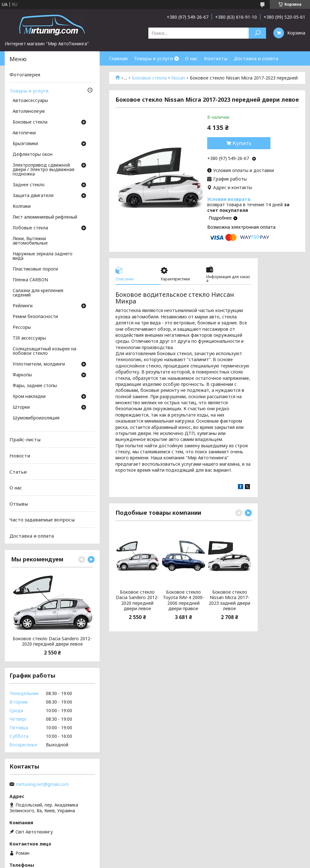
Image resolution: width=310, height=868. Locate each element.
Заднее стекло (29, 185)
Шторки (21, 407)
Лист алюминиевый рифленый (45, 217)
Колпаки (22, 207)
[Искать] (257, 33)
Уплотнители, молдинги (39, 364)
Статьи (18, 471)
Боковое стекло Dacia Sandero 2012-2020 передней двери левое (137, 600)
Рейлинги (23, 306)
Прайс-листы (25, 439)
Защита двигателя (33, 196)
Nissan (178, 78)
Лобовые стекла (30, 228)
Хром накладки (29, 397)
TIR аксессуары (29, 338)
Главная (118, 58)
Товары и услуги (153, 58)
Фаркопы (22, 375)
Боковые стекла (149, 78)
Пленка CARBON (30, 280)
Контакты (216, 58)
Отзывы (19, 504)
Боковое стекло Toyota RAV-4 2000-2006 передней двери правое (183, 600)
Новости (20, 456)
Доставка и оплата (256, 58)
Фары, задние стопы (35, 386)
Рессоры (22, 328)
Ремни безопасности (35, 317)
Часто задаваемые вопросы (42, 520)
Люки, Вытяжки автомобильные (30, 241)
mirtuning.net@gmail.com (42, 784)
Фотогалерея (25, 74)
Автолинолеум (29, 112)
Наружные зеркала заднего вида (43, 256)
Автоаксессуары (30, 101)
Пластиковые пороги (35, 269)
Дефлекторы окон (33, 155)
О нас (191, 58)
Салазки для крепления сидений (38, 293)
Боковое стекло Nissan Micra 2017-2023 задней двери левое (229, 600)
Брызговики (25, 144)
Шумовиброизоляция (36, 418)
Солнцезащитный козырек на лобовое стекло (44, 351)
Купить (242, 143)
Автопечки (24, 133)
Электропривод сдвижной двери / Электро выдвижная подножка (43, 170)
